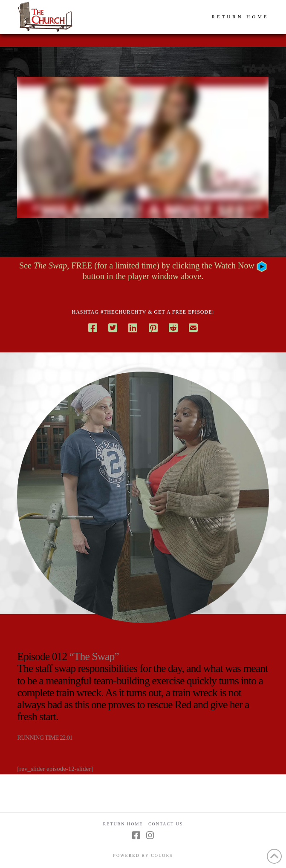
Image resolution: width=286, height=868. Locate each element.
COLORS (162, 855)
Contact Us (166, 824)
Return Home (123, 824)
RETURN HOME (240, 17)
